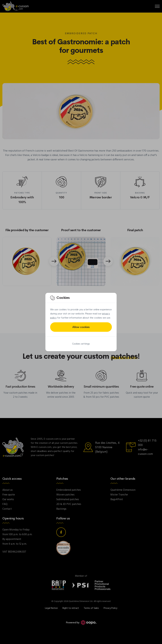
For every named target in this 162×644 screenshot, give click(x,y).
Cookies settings (81, 344)
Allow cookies (81, 327)
